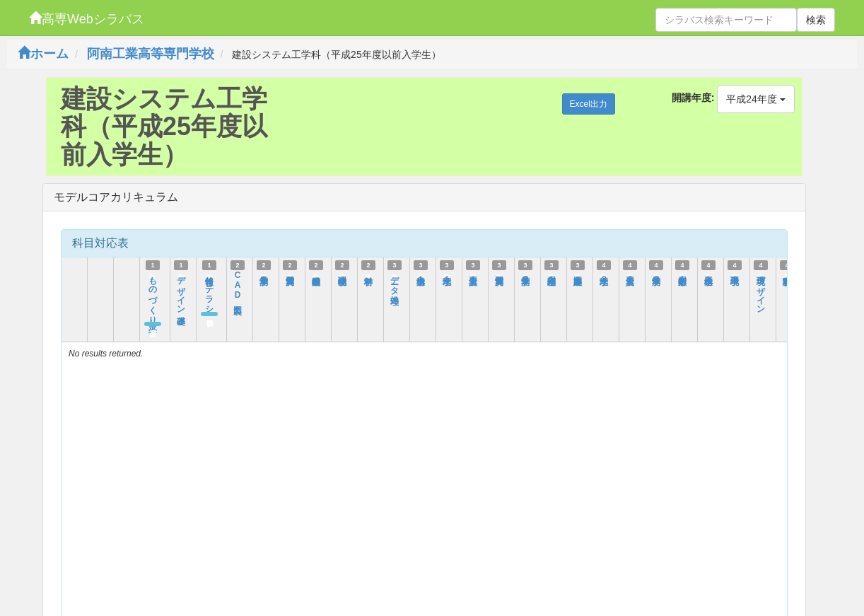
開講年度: (693, 98)
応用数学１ (682, 274)
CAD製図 (238, 285)
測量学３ (656, 274)
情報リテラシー (209, 290)
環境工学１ (735, 274)
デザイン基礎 (181, 290)
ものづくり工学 (153, 295)
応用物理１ (551, 274)
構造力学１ (421, 274)
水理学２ (604, 274)
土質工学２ (630, 274)
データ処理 (395, 280)
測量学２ (525, 274)
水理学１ (447, 274)
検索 (816, 20)
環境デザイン (761, 290)
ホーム (43, 54)
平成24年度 (755, 99)
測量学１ (264, 274)
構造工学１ (708, 274)
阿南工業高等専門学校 (151, 54)
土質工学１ (473, 274)
